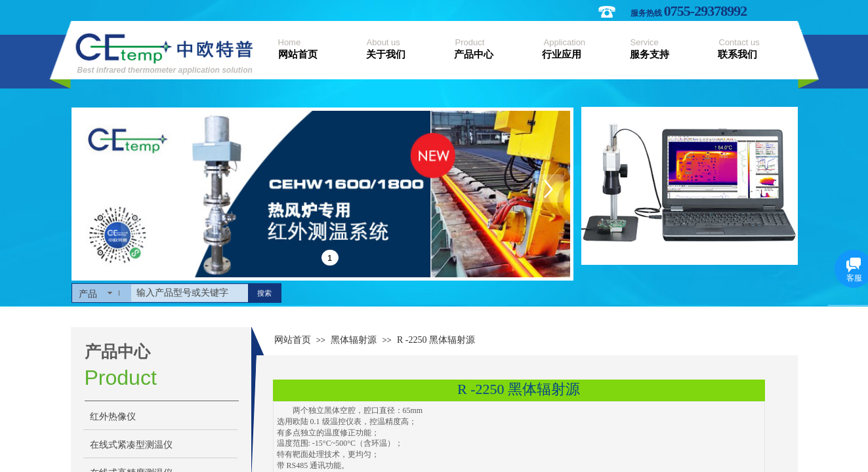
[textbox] (190, 293)
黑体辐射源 (354, 340)
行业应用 (562, 54)
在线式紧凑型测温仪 (131, 445)
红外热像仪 (113, 417)
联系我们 (737, 54)
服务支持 (650, 54)
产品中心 (474, 54)
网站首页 (298, 54)
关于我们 (386, 54)
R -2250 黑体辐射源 (436, 340)
